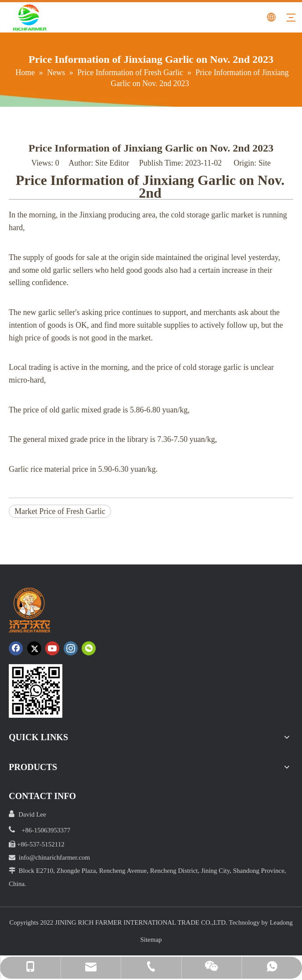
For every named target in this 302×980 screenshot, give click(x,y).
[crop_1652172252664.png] (36, 691)
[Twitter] (34, 648)
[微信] (89, 648)
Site (265, 163)
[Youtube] (52, 648)
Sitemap (151, 940)
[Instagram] (71, 648)
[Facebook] (16, 648)
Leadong (281, 922)
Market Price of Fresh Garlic (60, 511)
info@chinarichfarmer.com (55, 857)
